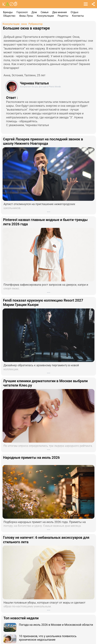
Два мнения (60, 12)
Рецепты (63, 16)
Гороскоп (22, 12)
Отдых (75, 12)
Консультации (45, 16)
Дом (34, 12)
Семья (45, 12)
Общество (9, 16)
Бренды (8, 12)
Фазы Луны (26, 16)
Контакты (78, 16)
